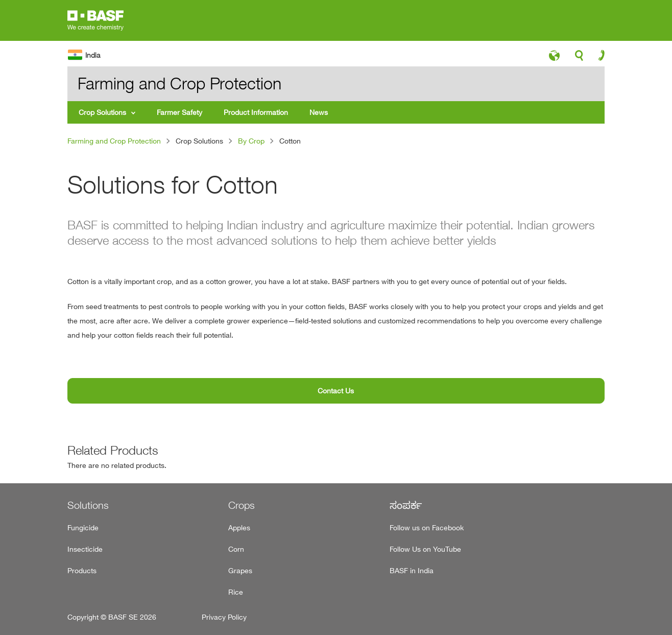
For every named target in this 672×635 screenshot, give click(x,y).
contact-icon (598, 58)
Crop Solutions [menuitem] (102, 112)
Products (82, 570)
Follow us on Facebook (427, 527)
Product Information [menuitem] (256, 112)
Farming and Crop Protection (114, 141)
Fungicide (83, 527)
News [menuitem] (319, 112)
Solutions (88, 505)
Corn (236, 549)
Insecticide (85, 549)
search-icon (579, 58)
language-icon (554, 58)
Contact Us (336, 391)
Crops (242, 505)
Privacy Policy (224, 617)
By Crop (251, 141)
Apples (239, 527)
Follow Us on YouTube (425, 549)
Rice (236, 592)
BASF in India (412, 570)
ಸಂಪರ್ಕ (406, 505)
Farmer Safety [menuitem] (179, 112)
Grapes (240, 570)
